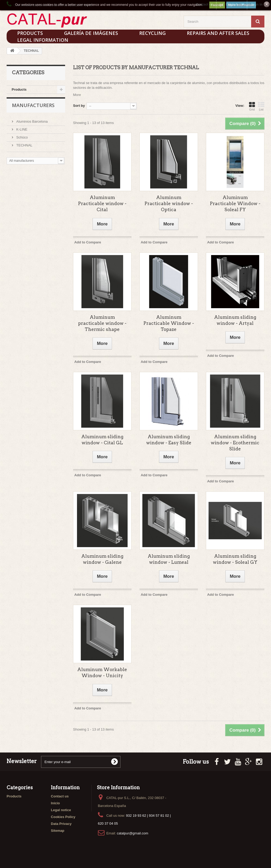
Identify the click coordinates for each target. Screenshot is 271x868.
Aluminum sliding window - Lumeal (169, 559)
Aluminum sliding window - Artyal (235, 320)
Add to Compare (88, 242)
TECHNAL (24, 148)
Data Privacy (61, 824)
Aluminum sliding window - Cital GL (102, 440)
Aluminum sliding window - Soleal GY (235, 559)
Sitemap (58, 831)
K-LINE (21, 132)
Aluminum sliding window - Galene (102, 559)
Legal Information (43, 40)
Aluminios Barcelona (31, 124)
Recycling (152, 33)
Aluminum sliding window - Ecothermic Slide (235, 443)
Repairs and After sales (218, 33)
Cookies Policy (63, 817)
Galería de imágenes (91, 33)
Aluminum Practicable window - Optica (169, 204)
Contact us (60, 796)
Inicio (55, 803)
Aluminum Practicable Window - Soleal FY (235, 204)
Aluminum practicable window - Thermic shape (102, 323)
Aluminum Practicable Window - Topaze (169, 323)
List (261, 106)
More (77, 95)
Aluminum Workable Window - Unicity (102, 673)
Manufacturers (33, 110)
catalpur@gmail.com (132, 833)
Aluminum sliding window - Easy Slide (169, 440)
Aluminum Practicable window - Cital (102, 204)
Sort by (79, 106)
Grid (252, 106)
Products (19, 89)
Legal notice (61, 810)
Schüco (22, 140)
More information (241, 5)
